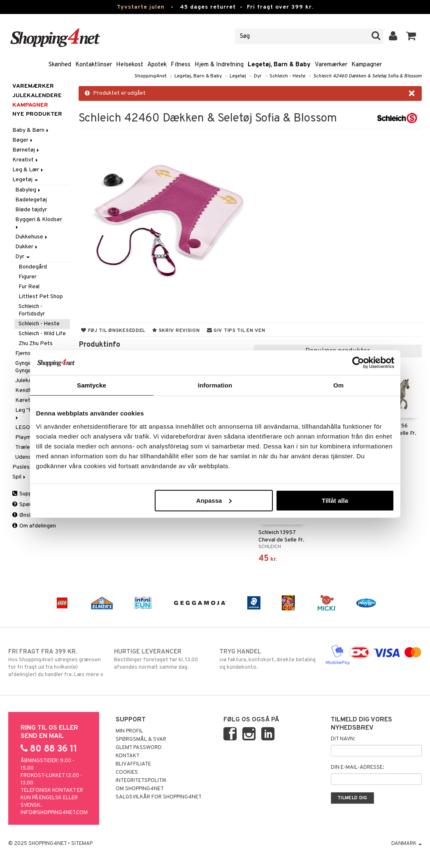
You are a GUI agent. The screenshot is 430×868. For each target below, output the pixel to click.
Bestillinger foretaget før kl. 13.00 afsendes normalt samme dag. (162, 659)
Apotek (157, 65)
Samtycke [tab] (92, 385)
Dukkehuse (32, 237)
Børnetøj (26, 150)
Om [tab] (338, 385)
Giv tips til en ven (236, 331)
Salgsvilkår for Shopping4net (159, 797)
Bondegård (33, 267)
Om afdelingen (34, 526)
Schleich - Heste (287, 76)
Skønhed (60, 65)
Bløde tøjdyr (31, 210)
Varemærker (331, 65)
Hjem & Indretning (219, 65)
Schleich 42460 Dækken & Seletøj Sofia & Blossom (367, 76)
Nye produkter (37, 114)
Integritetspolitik (141, 781)
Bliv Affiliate (133, 764)
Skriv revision (176, 331)
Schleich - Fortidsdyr (32, 310)
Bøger (23, 140)
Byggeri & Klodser (39, 223)
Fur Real (29, 287)
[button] (411, 36)
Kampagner (367, 65)
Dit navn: (343, 739)
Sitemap (82, 844)
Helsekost (130, 65)
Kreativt (26, 160)
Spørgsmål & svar (141, 740)
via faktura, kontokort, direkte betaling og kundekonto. (268, 659)
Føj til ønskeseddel (113, 331)
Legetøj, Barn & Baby (279, 65)
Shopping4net (151, 76)
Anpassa (214, 500)
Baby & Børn (31, 130)
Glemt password (139, 748)
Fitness (181, 65)
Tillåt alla (335, 500)
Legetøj (238, 76)
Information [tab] (215, 385)
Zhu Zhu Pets (36, 344)
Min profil (129, 731)
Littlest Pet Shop (41, 297)
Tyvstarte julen (141, 7)
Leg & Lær (28, 170)
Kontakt (128, 756)
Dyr (258, 76)
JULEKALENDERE (37, 96)
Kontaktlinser (94, 65)
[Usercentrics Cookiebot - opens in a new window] (358, 363)
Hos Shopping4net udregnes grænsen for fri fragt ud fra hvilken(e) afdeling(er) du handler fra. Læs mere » (57, 663)
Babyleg (28, 190)
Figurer (28, 277)
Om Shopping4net (140, 789)
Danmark (407, 844)
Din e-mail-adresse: (357, 768)
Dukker (27, 247)
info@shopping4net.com (54, 813)
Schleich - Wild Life (42, 334)
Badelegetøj (31, 200)
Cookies (127, 772)
